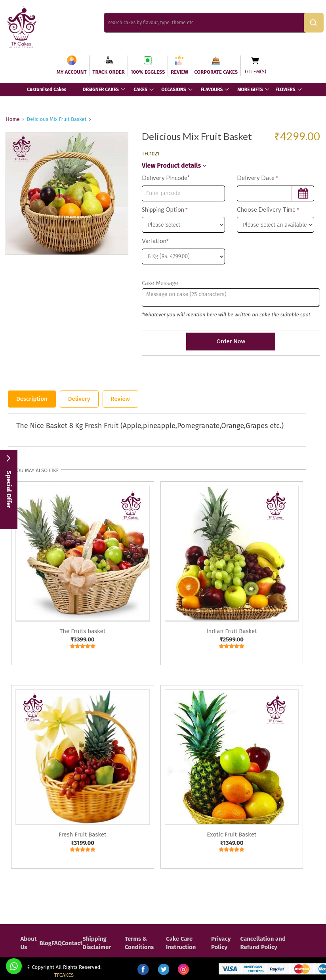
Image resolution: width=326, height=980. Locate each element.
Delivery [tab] (79, 399)
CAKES (140, 90)
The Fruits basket (82, 631)
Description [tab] (32, 399)
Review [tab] (120, 399)
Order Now (231, 341)
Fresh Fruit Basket (82, 835)
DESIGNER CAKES (101, 90)
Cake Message (160, 283)
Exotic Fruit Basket (232, 835)
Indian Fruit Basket (232, 631)
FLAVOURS (212, 90)
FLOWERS (285, 90)
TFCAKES (64, 975)
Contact (72, 943)
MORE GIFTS (250, 90)
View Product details (174, 166)
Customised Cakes (47, 90)
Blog (45, 943)
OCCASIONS (173, 90)
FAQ (57, 943)
